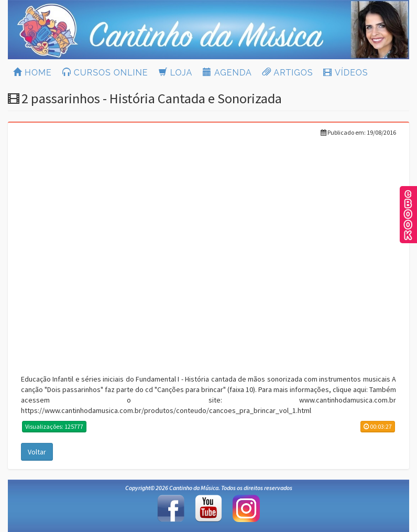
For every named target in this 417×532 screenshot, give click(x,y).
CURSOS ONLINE (105, 73)
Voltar (37, 452)
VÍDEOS (345, 73)
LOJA (176, 73)
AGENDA (227, 73)
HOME (32, 73)
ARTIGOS (288, 73)
